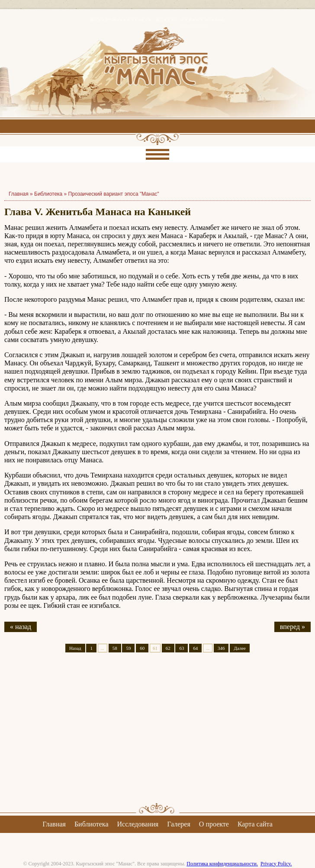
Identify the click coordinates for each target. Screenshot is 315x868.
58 (115, 648)
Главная (54, 824)
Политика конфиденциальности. (222, 864)
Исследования (138, 824)
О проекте (214, 824)
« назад (21, 627)
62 (168, 648)
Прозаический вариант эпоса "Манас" (114, 194)
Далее (240, 648)
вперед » (292, 627)
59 (128, 648)
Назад (75, 648)
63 (182, 648)
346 (221, 648)
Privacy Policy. (276, 864)
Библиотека (48, 194)
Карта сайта (255, 824)
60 (142, 648)
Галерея (179, 824)
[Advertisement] (157, 735)
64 (195, 648)
